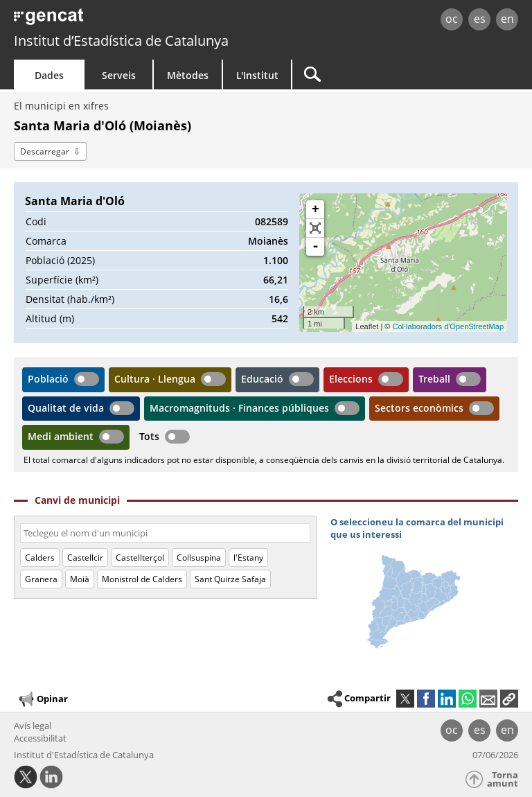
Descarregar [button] (45, 151)
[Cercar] (379, 75)
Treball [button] (434, 379)
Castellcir (85, 558)
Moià (80, 579)
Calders (40, 558)
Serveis (119, 75)
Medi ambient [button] (61, 436)
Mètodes (188, 75)
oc (452, 19)
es (480, 19)
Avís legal (33, 726)
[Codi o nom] (165, 533)
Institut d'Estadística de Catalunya (84, 755)
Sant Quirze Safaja (230, 579)
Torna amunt (503, 779)
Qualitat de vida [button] (66, 408)
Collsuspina (199, 558)
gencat (115, 20)
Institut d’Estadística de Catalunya (121, 41)
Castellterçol (140, 558)
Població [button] (48, 379)
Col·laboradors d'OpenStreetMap (448, 326)
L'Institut (257, 75)
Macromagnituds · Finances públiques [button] (239, 408)
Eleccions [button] (351, 379)
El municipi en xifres (61, 106)
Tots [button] (149, 436)
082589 (272, 221)
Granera (41, 579)
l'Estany (248, 558)
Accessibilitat (40, 738)
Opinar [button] (43, 699)
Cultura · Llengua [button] (155, 379)
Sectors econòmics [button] (419, 408)
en (507, 19)
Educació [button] (262, 379)
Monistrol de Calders (142, 579)
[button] (509, 699)
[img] (424, 586)
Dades (49, 75)
